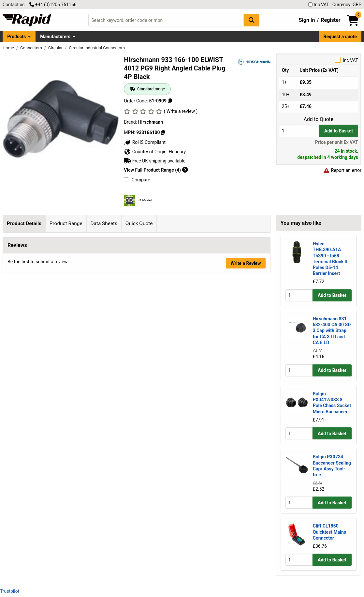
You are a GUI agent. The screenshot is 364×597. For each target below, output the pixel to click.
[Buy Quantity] (299, 131)
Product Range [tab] (66, 223)
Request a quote (340, 37)
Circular (56, 48)
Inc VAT (319, 5)
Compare (137, 180)
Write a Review (246, 420)
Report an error (342, 170)
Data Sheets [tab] (104, 223)
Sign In (307, 20)
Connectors (32, 48)
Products (16, 37)
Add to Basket (339, 131)
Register (330, 20)
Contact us (14, 5)
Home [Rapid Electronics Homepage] (9, 48)
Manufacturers (55, 37)
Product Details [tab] (24, 223)
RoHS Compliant (145, 142)
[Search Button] (252, 20)
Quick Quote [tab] (139, 223)
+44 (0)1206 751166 (53, 5)
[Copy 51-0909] (170, 101)
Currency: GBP (347, 5)
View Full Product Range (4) (156, 170)
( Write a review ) (181, 111)
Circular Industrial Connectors (97, 48)
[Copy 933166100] (163, 132)
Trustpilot (10, 591)
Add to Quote (319, 119)
